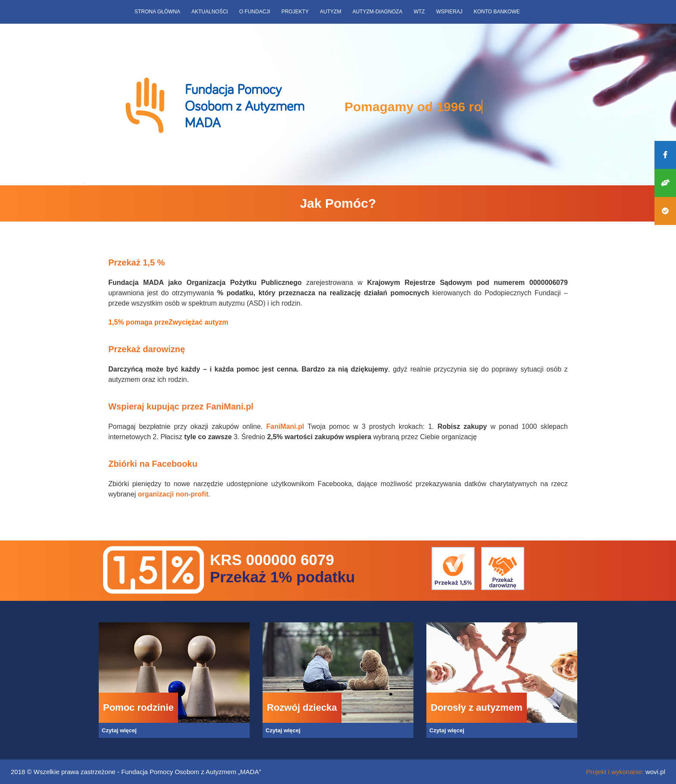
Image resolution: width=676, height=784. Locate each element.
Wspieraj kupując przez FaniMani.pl (181, 406)
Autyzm (330, 12)
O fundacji (255, 12)
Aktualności (210, 12)
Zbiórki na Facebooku (153, 464)
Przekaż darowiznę (147, 349)
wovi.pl (655, 772)
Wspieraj (449, 12)
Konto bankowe (497, 12)
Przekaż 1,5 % (138, 262)
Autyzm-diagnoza (377, 12)
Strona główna (157, 12)
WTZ (419, 12)
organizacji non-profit (173, 494)
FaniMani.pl (285, 426)
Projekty (295, 12)
